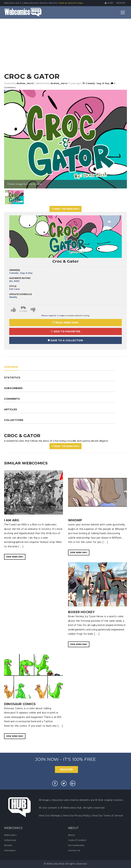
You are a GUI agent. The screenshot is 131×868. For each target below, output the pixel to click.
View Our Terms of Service (108, 816)
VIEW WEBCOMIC (15, 557)
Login (109, 3)
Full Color (15, 289)
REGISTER (66, 769)
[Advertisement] (65, 46)
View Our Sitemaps (50, 816)
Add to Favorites (66, 331)
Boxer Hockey (81, 612)
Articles (8, 845)
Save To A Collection (65, 340)
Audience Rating (20, 278)
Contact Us (74, 851)
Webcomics (10, 835)
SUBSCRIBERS (13, 388)
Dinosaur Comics (20, 704)
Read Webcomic (66, 323)
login (81, 3)
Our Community (76, 845)
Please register (49, 316)
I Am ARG (12, 520)
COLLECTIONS (14, 420)
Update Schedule (20, 294)
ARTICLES (11, 409)
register (121, 3)
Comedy (14, 273)
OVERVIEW (11, 367)
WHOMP (75, 520)
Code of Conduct (77, 840)
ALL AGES (14, 281)
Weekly (13, 297)
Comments (10, 851)
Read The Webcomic (65, 209)
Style (13, 286)
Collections (10, 840)
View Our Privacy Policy (76, 816)
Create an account (67, 3)
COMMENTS (12, 399)
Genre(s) (15, 270)
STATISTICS (12, 378)
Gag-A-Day (26, 273)
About (71, 835)
